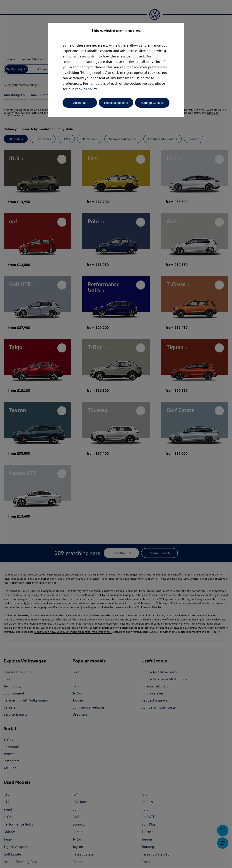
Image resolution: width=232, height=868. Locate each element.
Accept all (80, 103)
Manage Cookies (152, 103)
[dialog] (116, 434)
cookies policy (86, 89)
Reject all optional (116, 103)
